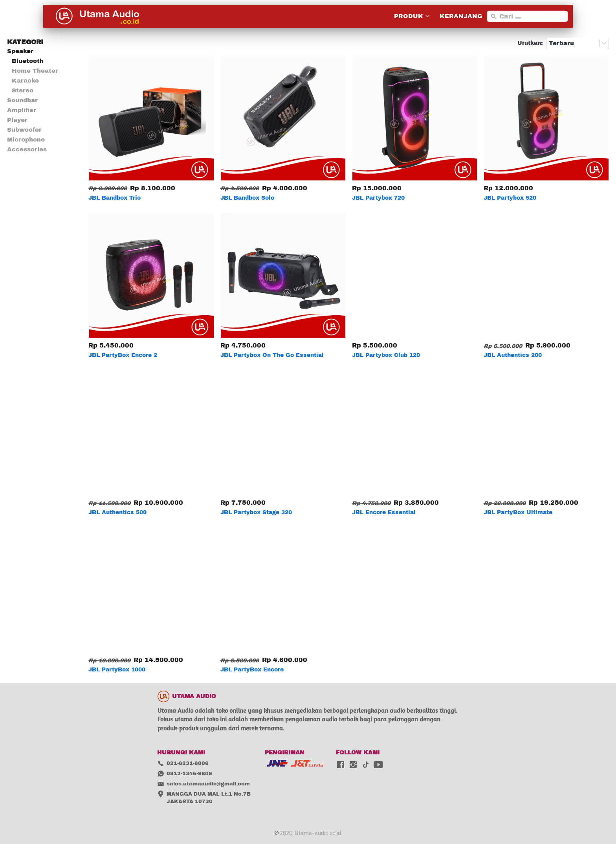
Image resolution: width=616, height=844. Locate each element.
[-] (341, 765)
